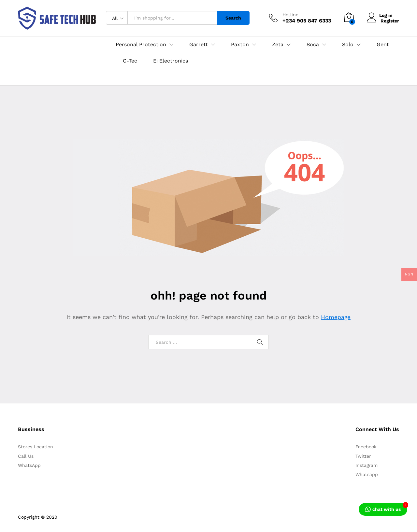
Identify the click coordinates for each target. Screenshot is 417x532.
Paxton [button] (240, 45)
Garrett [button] (199, 45)
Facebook (366, 447)
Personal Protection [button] (141, 45)
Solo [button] (348, 45)
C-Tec (130, 61)
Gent (383, 45)
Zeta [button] (278, 45)
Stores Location (36, 447)
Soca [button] (313, 45)
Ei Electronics (171, 61)
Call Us (26, 456)
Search (233, 18)
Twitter (363, 456)
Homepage (336, 317)
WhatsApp (29, 465)
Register (390, 21)
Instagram (367, 465)
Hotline (290, 15)
